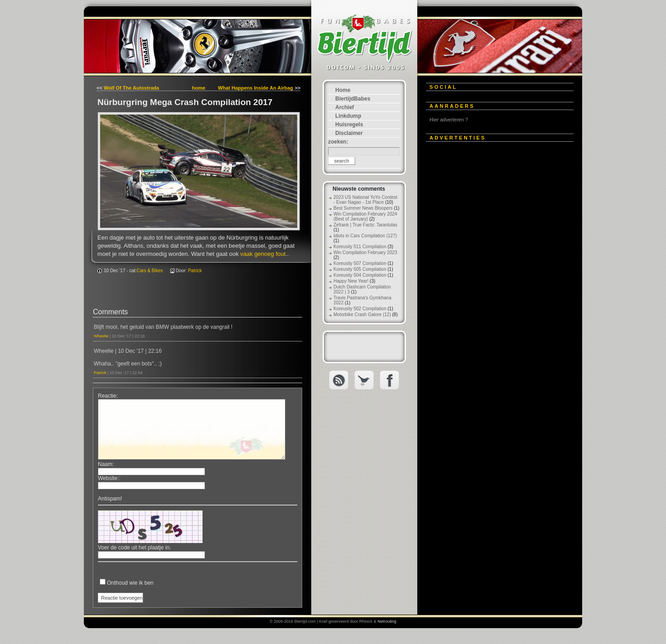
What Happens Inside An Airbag (256, 88)
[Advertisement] (494, 284)
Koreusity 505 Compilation (360, 269)
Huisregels (349, 125)
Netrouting (387, 621)
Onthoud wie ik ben (130, 583)
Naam (105, 464)
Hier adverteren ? (449, 120)
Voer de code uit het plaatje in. (134, 548)
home (199, 88)
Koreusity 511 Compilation (360, 247)
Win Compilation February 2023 (365, 252)
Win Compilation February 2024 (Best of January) (365, 216)
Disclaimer (349, 133)
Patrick (195, 271)
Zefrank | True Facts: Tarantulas (365, 225)
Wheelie (101, 336)
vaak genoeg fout (263, 254)
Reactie (107, 396)
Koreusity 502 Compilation (360, 309)
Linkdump (348, 116)
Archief (345, 107)
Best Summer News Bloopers (363, 208)
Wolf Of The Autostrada (131, 88)
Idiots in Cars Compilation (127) (365, 236)
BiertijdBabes (353, 99)
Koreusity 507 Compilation (360, 263)
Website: (108, 478)
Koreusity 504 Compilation (360, 275)
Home (343, 90)
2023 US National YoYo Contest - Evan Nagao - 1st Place (365, 200)
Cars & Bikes (150, 271)
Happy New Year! (351, 281)
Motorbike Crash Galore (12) (362, 315)
